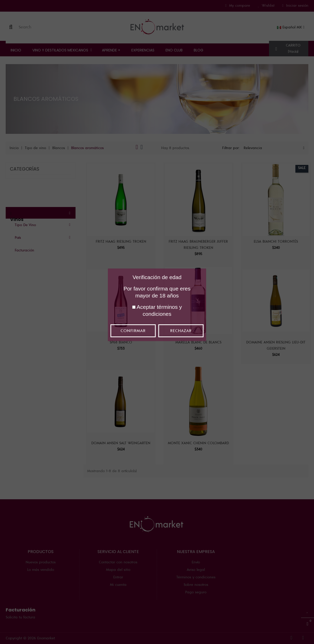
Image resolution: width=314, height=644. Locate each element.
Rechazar (181, 331)
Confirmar (133, 331)
